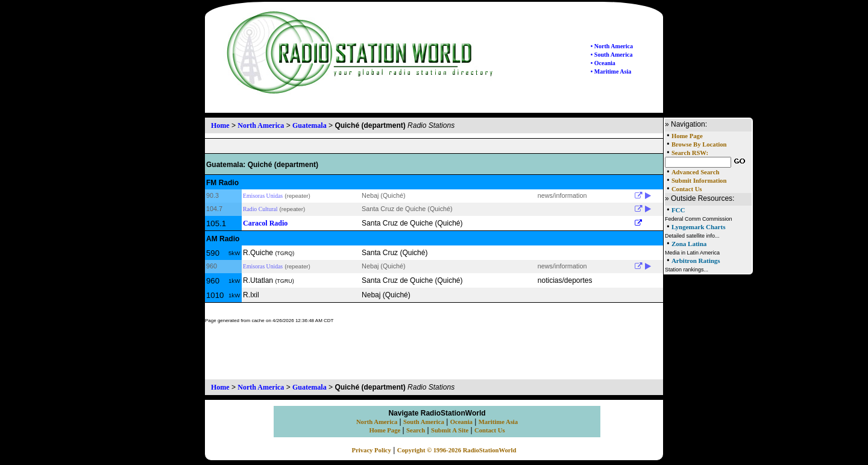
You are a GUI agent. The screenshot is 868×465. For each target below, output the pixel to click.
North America (261, 125)
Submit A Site (450, 430)
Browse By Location (699, 144)
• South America (612, 55)
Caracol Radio (265, 223)
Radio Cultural (260, 209)
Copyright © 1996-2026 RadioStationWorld (457, 450)
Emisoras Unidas (263, 196)
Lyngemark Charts (699, 227)
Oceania (461, 422)
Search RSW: (690, 153)
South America (424, 422)
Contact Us (687, 189)
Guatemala (310, 125)
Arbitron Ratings (696, 261)
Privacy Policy (372, 450)
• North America (612, 46)
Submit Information (699, 181)
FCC (678, 210)
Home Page (687, 136)
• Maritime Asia (611, 71)
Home (220, 125)
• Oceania (603, 63)
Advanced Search (695, 172)
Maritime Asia (498, 422)
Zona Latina (689, 244)
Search (416, 430)
